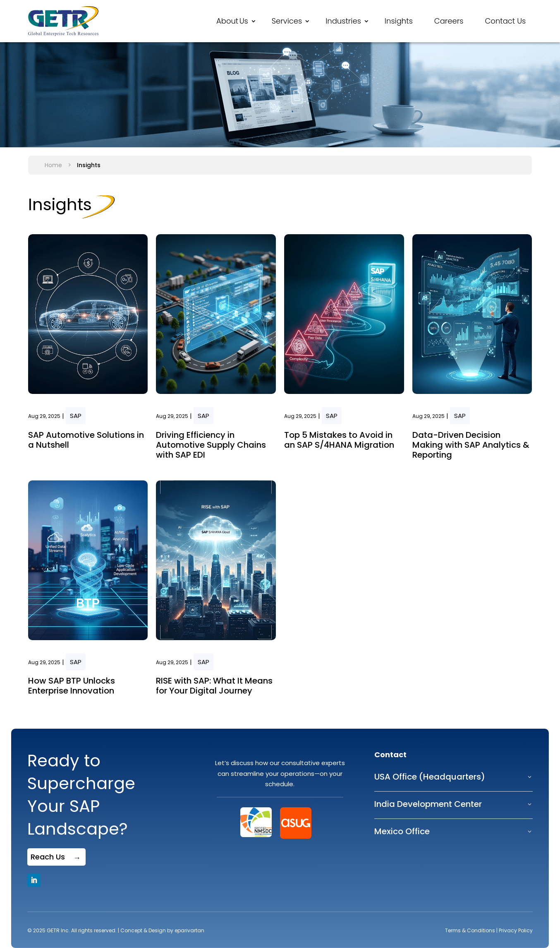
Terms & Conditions (470, 930)
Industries (343, 21)
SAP (76, 416)
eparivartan (189, 930)
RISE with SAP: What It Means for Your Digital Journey (214, 686)
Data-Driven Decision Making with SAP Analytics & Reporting (471, 445)
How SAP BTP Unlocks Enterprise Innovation (72, 686)
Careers (449, 21)
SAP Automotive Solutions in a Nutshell (86, 440)
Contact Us (505, 21)
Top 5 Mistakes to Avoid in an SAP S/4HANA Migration (339, 440)
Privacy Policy (516, 930)
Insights (399, 21)
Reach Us (48, 857)
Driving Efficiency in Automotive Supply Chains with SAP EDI (211, 445)
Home (53, 165)
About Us (232, 21)
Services (287, 21)
